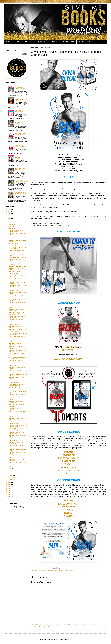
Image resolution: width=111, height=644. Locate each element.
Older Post (103, 624)
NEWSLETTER (69, 467)
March (11, 475)
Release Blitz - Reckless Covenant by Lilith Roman (17, 440)
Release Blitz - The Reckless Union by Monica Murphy (18, 371)
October (11, 224)
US (66, 347)
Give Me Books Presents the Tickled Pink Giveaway (21, 157)
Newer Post (34, 624)
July (10, 467)
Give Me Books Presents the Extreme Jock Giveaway (21, 122)
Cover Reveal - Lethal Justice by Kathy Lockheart (17, 423)
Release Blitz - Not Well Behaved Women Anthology (17, 382)
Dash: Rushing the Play (57, 570)
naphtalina (58, 640)
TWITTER (69, 513)
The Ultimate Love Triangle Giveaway (20, 146)
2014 (9, 497)
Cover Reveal (48, 570)
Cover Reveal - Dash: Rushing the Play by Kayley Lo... (17, 279)
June (11, 469)
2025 (9, 212)
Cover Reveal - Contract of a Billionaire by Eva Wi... (16, 385)
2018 (9, 488)
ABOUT (18, 42)
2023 (9, 216)
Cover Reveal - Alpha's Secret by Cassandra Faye (17, 429)
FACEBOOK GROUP (69, 458)
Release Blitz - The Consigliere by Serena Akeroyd (17, 344)
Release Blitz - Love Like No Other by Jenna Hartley (17, 290)
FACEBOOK (69, 455)
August (11, 228)
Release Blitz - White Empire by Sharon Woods (17, 273)
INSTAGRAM (69, 461)
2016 (9, 493)
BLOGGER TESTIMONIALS (63, 42)
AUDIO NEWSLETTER (69, 470)
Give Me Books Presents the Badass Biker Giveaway (21, 169)
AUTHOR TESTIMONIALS (36, 42)
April (11, 473)
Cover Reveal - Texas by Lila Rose (17, 257)
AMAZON (69, 516)
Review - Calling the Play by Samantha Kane (21, 181)
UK (71, 347)
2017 (9, 491)
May (10, 471)
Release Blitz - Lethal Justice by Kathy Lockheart (17, 231)
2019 (9, 486)
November (12, 222)
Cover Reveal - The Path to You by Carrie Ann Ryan (17, 296)
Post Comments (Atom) (43, 627)
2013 (9, 499)
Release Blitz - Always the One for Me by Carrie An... (17, 395)
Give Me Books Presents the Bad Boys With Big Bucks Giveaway (21, 194)
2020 (9, 484)
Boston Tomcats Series (40, 570)
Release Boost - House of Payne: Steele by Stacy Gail (21, 99)
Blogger (69, 640)
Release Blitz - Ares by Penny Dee (17, 266)
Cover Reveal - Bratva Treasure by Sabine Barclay (17, 248)
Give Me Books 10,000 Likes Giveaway (21, 134)
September (12, 226)
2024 (9, 214)
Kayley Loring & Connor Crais (69, 570)
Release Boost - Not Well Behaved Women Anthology (17, 331)
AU (81, 347)
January (11, 479)
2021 (9, 482)
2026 (9, 210)
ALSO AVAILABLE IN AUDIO (69, 359)
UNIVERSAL (69, 350)
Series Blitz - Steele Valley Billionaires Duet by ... (15, 324)
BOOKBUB (69, 473)
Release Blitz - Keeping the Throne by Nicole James (17, 241)
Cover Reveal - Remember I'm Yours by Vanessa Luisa (18, 334)
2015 (9, 495)
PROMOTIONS (85, 42)
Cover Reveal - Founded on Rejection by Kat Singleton (16, 388)
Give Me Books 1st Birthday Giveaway (20, 111)
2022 (9, 218)
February (12, 477)
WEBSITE (69, 452)
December (12, 220)
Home (69, 624)
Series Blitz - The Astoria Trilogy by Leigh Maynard (17, 320)
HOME (8, 42)
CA (76, 347)
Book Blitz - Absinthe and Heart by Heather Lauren (17, 412)
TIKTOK (69, 464)
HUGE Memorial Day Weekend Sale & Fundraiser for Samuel (20, 87)
